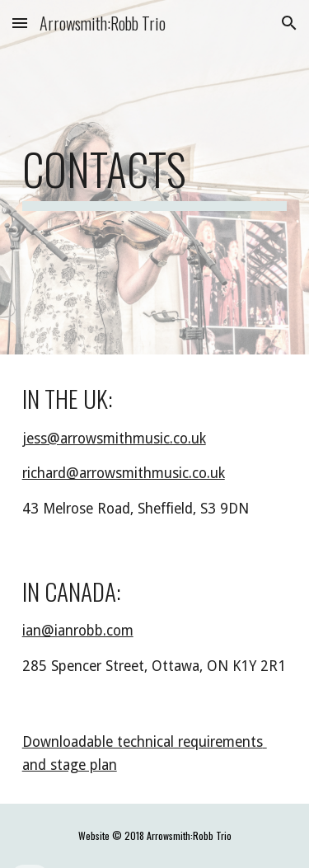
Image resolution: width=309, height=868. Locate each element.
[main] (155, 177)
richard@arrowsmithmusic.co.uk (124, 473)
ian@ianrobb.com (78, 631)
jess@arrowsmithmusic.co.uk (114, 439)
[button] (20, 23)
